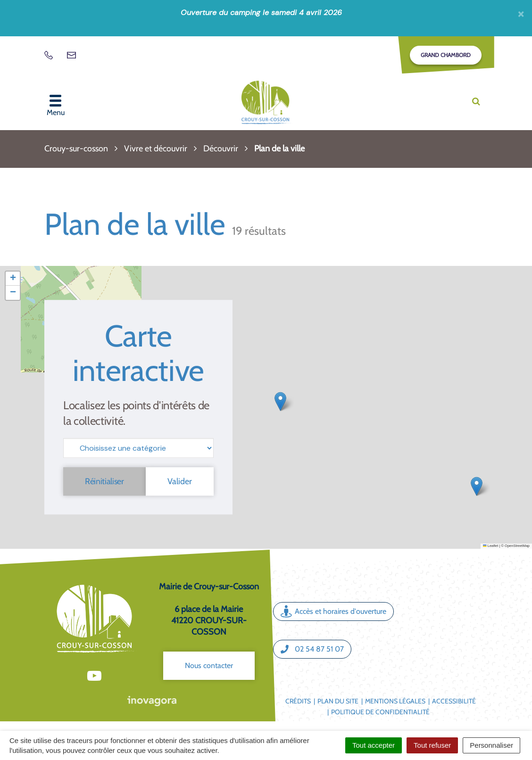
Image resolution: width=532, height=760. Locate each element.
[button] (477, 486)
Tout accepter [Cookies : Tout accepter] (374, 745)
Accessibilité (454, 701)
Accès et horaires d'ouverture (333, 612)
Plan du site (338, 701)
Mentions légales (395, 701)
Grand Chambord (446, 55)
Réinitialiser (104, 481)
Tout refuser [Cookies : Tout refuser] (432, 745)
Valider (180, 481)
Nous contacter (209, 665)
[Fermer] (521, 14)
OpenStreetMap (517, 546)
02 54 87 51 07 (312, 649)
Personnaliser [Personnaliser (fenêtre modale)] (491, 745)
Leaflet (490, 546)
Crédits (298, 701)
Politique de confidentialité (380, 712)
